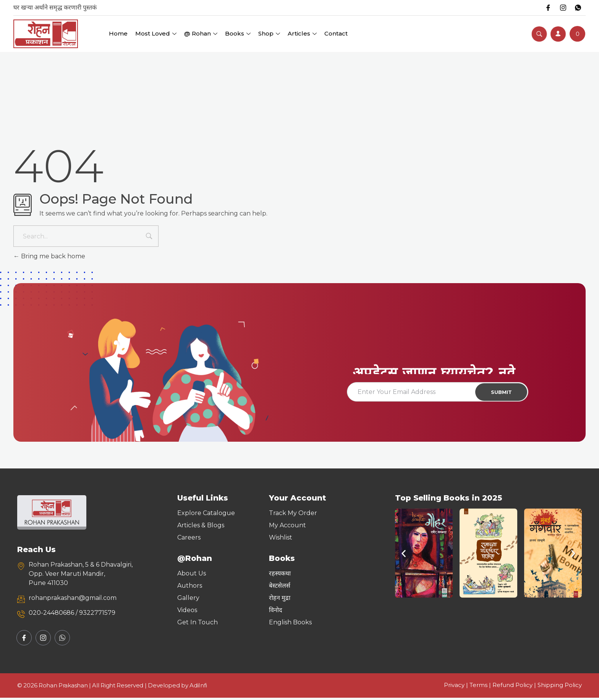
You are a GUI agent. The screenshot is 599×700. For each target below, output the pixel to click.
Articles (302, 33)
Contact (336, 33)
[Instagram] (562, 8)
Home (118, 33)
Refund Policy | (515, 687)
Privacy (454, 687)
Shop (269, 33)
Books (238, 33)
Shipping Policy (560, 687)
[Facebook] (547, 8)
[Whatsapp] (578, 8)
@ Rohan (201, 33)
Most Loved (156, 33)
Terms (478, 687)
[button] (404, 555)
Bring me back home (49, 256)
